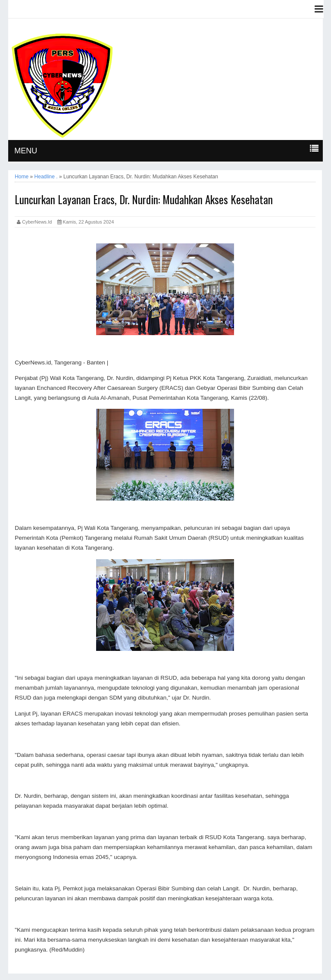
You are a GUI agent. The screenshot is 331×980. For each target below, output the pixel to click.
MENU (26, 151)
